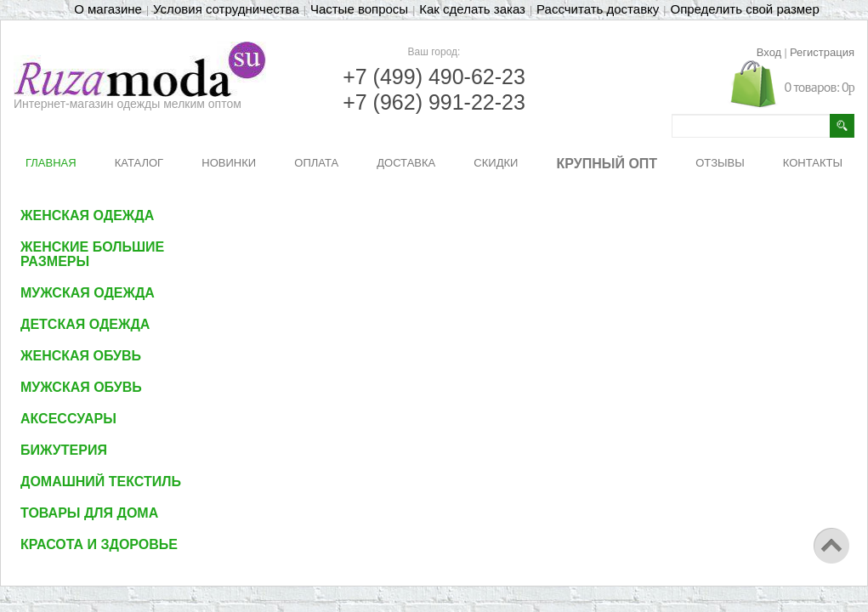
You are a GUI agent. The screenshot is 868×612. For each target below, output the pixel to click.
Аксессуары (68, 419)
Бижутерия (64, 450)
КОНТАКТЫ (813, 163)
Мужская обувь (81, 387)
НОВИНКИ (229, 163)
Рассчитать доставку (598, 9)
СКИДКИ (496, 163)
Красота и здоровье (99, 544)
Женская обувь (81, 356)
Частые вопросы (359, 9)
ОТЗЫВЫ (720, 163)
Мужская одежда (88, 293)
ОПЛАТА (316, 163)
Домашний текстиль (101, 482)
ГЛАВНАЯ (51, 163)
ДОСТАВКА (406, 163)
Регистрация (822, 52)
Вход (769, 52)
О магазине (108, 9)
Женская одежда (87, 215)
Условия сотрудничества (226, 9)
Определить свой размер (744, 9)
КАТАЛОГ (139, 163)
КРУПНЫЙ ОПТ (607, 164)
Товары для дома (89, 513)
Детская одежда (85, 324)
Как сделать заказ (472, 9)
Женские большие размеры (92, 254)
